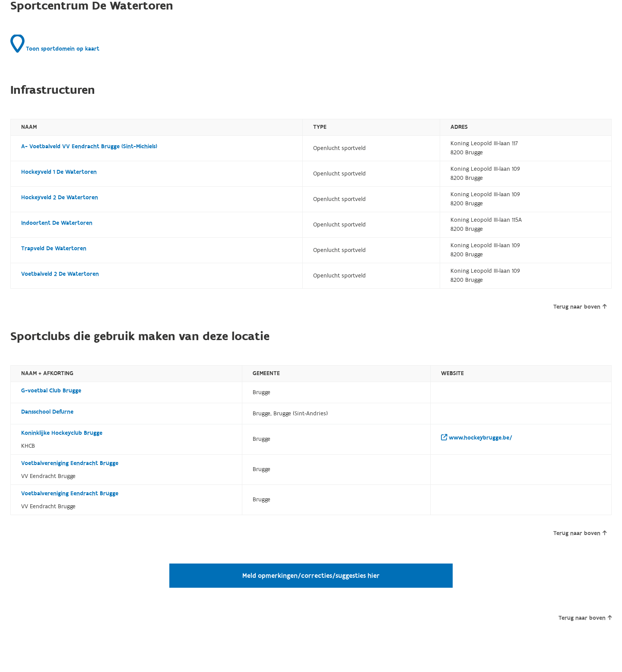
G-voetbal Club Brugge (51, 391)
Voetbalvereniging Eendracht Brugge (70, 463)
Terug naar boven (580, 307)
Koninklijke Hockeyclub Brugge (62, 433)
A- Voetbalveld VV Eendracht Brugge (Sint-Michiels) (89, 147)
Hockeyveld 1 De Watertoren (59, 172)
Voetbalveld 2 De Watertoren (60, 274)
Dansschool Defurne (47, 412)
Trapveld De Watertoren (54, 248)
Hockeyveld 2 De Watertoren (60, 197)
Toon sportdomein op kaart (55, 44)
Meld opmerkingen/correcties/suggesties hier (311, 576)
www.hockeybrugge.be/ (477, 438)
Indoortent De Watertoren (57, 223)
